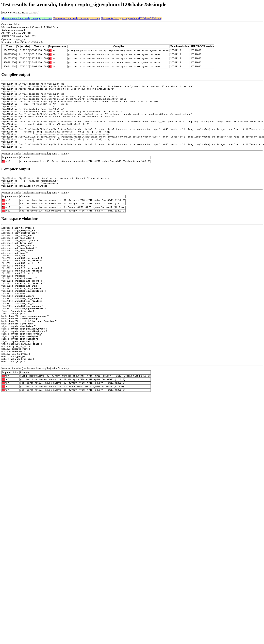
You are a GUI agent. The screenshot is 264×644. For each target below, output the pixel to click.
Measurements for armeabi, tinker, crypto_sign (27, 18)
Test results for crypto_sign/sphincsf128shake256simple (131, 18)
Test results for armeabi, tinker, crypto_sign (77, 18)
